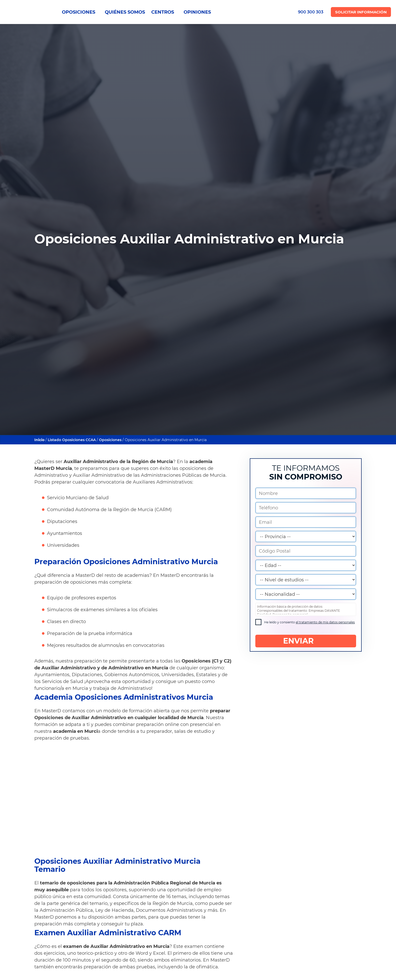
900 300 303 (311, 12)
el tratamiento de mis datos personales (325, 622)
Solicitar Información (361, 12)
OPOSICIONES (80, 12)
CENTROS (164, 12)
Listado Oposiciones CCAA (72, 440)
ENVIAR (306, 641)
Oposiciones (111, 440)
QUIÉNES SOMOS (125, 12)
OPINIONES (197, 12)
